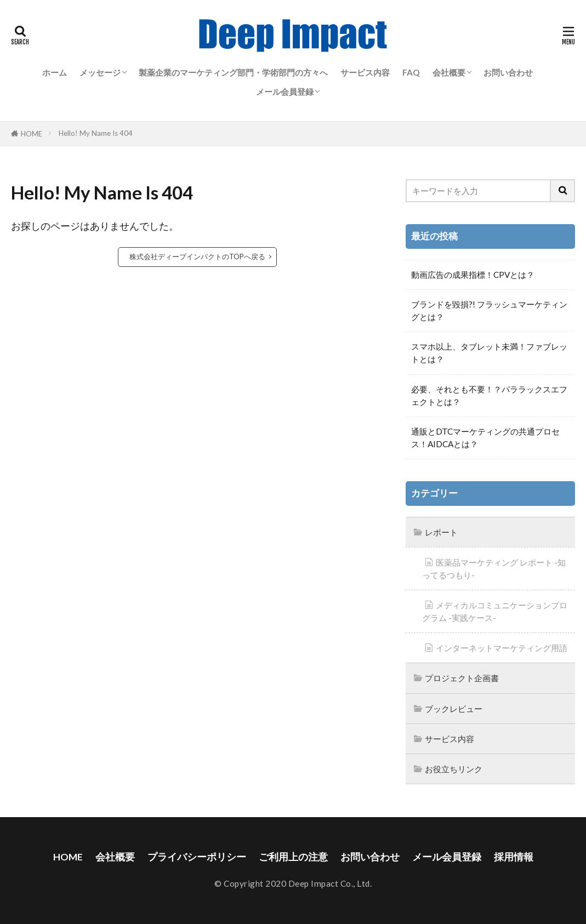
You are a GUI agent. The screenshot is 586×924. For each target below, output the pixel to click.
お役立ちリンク (454, 769)
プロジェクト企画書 (462, 678)
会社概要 (449, 72)
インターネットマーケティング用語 (502, 648)
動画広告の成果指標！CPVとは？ (473, 275)
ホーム (55, 72)
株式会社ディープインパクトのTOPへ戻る (197, 256)
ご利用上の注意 (293, 857)
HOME (32, 134)
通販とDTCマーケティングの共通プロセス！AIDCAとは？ (485, 438)
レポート (441, 532)
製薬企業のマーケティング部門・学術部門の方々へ (233, 72)
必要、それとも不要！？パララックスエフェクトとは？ (489, 395)
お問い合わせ (508, 72)
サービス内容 (365, 72)
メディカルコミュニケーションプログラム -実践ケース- (495, 611)
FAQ (411, 72)
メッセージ (100, 72)
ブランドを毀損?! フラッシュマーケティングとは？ (489, 310)
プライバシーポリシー (197, 857)
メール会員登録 (285, 92)
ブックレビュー (454, 709)
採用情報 (514, 857)
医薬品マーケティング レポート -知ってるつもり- (494, 569)
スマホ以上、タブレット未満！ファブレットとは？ (489, 353)
